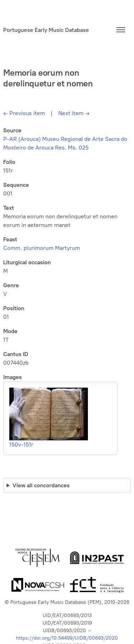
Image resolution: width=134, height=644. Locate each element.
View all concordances (41, 485)
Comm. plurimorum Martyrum (42, 248)
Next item (74, 113)
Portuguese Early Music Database (46, 30)
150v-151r (21, 444)
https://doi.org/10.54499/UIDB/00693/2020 (67, 638)
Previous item (24, 113)
